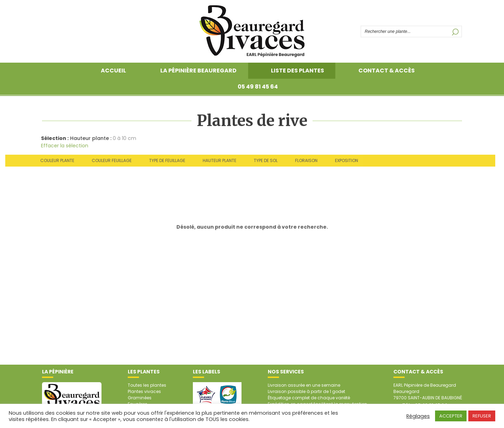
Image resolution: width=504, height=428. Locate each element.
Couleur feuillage (110, 160)
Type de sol (264, 160)
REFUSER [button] (482, 416)
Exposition (345, 160)
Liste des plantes (297, 71)
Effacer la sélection (64, 146)
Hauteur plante (218, 160)
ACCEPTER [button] (451, 416)
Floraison (304, 160)
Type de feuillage (165, 160)
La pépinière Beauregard (198, 71)
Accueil (113, 71)
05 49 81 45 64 (258, 87)
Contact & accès (387, 71)
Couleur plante (55, 160)
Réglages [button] (418, 416)
